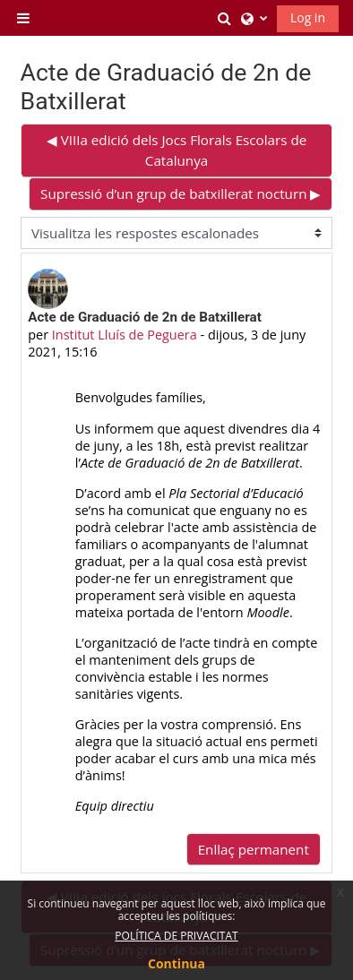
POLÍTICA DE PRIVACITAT (176, 936)
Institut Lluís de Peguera (125, 335)
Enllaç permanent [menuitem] (254, 849)
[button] (225, 18)
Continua (176, 963)
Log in (308, 17)
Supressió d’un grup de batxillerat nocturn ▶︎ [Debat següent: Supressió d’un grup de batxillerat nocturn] (181, 193)
